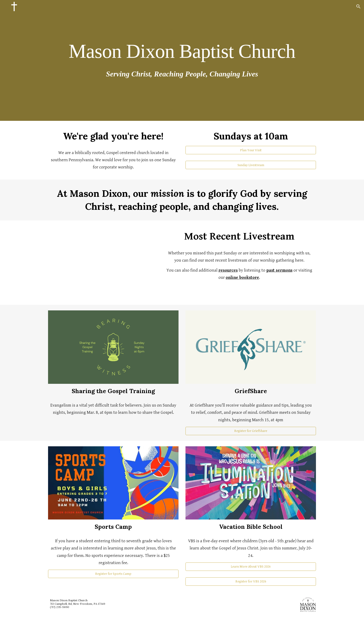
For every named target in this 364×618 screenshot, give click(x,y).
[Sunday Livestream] (251, 165)
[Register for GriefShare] (251, 431)
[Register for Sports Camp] (113, 574)
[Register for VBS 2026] (251, 582)
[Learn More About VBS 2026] (251, 566)
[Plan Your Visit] (251, 150)
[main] (182, 51)
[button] (358, 7)
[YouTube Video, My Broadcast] (102, 263)
